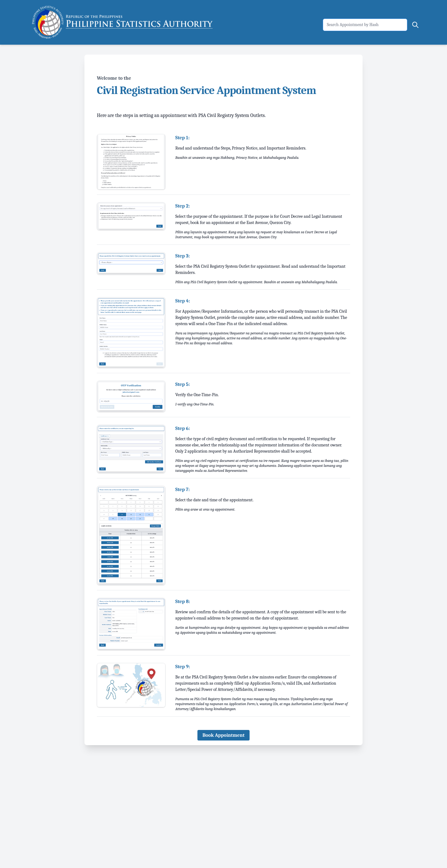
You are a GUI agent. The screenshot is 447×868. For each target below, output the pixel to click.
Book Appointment (223, 735)
